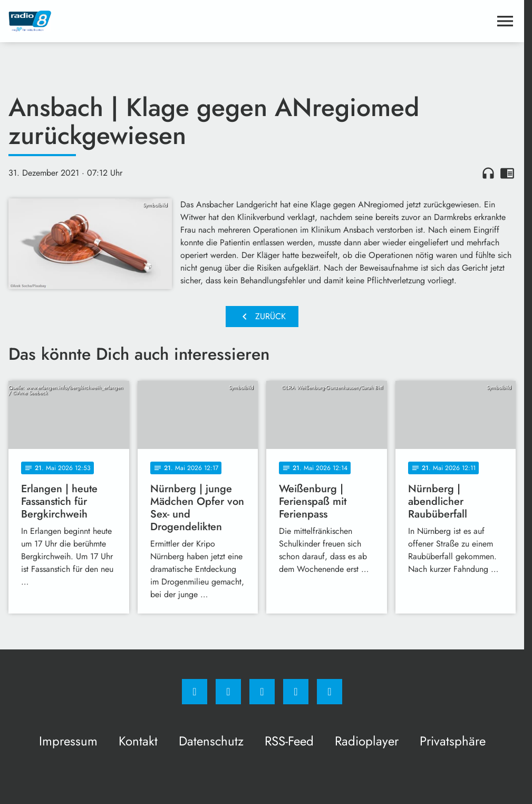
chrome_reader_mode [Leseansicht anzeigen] (507, 173)
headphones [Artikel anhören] (488, 173)
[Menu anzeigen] (505, 21)
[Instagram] (228, 692)
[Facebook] (195, 692)
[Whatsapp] (262, 692)
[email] (330, 692)
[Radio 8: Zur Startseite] (135, 21)
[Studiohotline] (296, 692)
